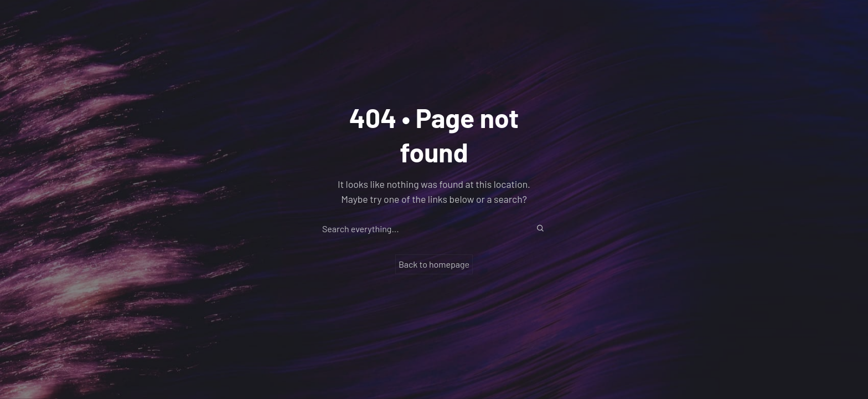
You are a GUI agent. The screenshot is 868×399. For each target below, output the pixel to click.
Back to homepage (434, 264)
